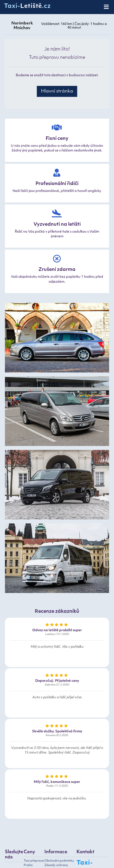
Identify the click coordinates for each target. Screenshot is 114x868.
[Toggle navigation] (107, 7)
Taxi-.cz (27, 6)
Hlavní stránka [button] (57, 91)
